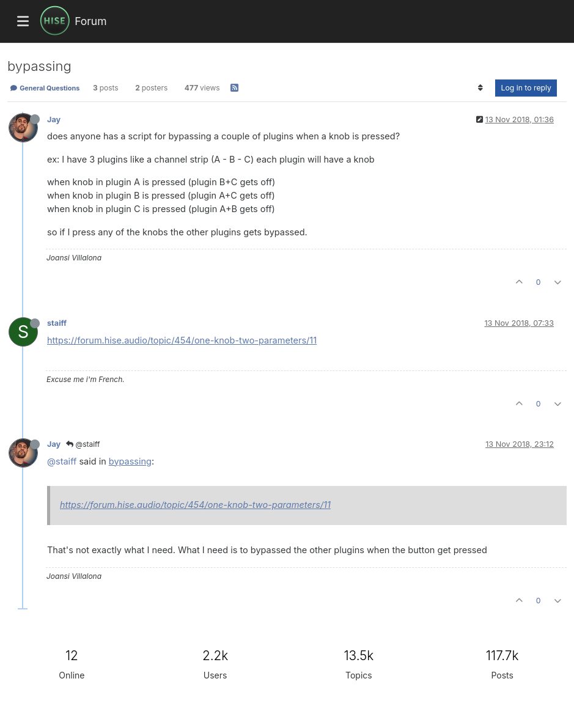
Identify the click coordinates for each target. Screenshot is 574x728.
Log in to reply (526, 88)
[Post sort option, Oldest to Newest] (480, 88)
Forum (90, 21)
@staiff (83, 444)
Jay (54, 119)
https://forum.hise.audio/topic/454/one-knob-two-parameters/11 (182, 340)
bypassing (130, 461)
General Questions (45, 88)
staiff (57, 323)
